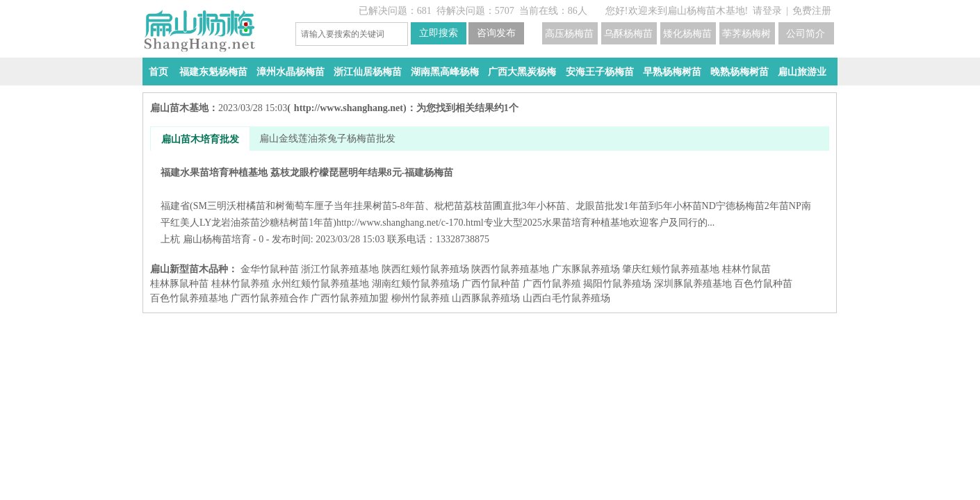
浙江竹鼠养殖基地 (340, 269)
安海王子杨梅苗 (600, 72)
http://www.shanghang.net (349, 108)
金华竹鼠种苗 (270, 269)
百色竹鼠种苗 (763, 284)
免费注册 (812, 11)
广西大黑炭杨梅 (522, 72)
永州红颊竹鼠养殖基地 (320, 284)
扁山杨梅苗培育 (217, 239)
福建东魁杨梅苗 (213, 72)
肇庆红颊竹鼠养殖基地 (671, 269)
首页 (158, 72)
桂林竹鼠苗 (746, 269)
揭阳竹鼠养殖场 (617, 284)
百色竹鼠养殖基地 (189, 298)
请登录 (767, 11)
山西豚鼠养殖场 (486, 298)
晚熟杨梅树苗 (740, 72)
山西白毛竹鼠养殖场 (566, 298)
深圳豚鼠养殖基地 (693, 284)
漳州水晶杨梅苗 (291, 72)
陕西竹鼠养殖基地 (510, 269)
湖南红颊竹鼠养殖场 (416, 284)
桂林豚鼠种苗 (179, 284)
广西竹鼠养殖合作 (270, 298)
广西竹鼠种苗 (491, 284)
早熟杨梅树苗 (672, 72)
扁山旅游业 (802, 72)
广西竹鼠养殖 (552, 284)
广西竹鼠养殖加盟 (350, 298)
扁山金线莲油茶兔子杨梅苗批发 (327, 139)
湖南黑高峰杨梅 (445, 72)
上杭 (170, 239)
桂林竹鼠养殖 (240, 284)
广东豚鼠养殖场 (586, 269)
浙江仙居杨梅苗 (368, 72)
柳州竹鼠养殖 (420, 298)
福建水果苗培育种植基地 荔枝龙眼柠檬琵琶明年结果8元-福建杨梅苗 (490, 198)
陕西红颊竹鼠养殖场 (425, 269)
